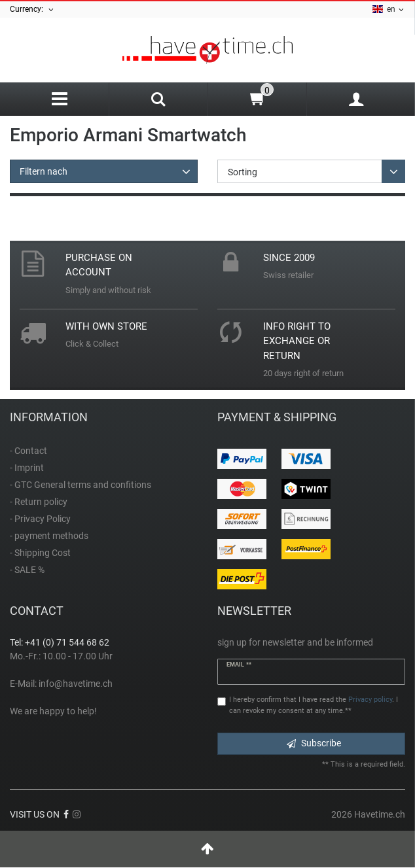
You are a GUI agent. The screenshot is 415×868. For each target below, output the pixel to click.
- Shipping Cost (40, 553)
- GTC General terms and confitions (81, 485)
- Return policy (39, 502)
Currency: (32, 9)
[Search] (158, 101)
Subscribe (314, 743)
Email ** (239, 665)
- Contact (28, 451)
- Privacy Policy (40, 519)
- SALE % (27, 570)
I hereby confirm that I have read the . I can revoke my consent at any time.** (314, 705)
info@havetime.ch (76, 684)
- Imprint (27, 468)
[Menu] (59, 99)
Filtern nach (44, 171)
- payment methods (49, 536)
